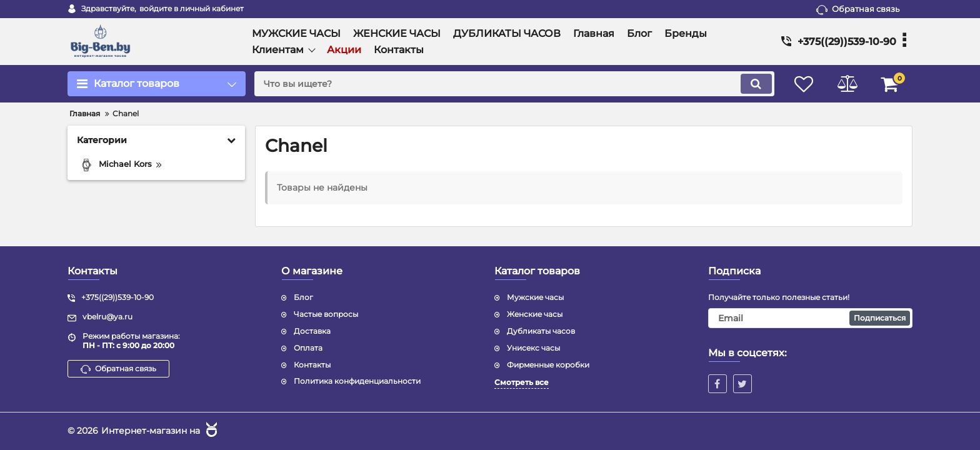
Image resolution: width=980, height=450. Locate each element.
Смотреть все (522, 382)
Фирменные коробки (548, 365)
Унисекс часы (533, 348)
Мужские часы (535, 297)
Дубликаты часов (541, 331)
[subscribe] (811, 318)
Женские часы (535, 314)
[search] (513, 84)
